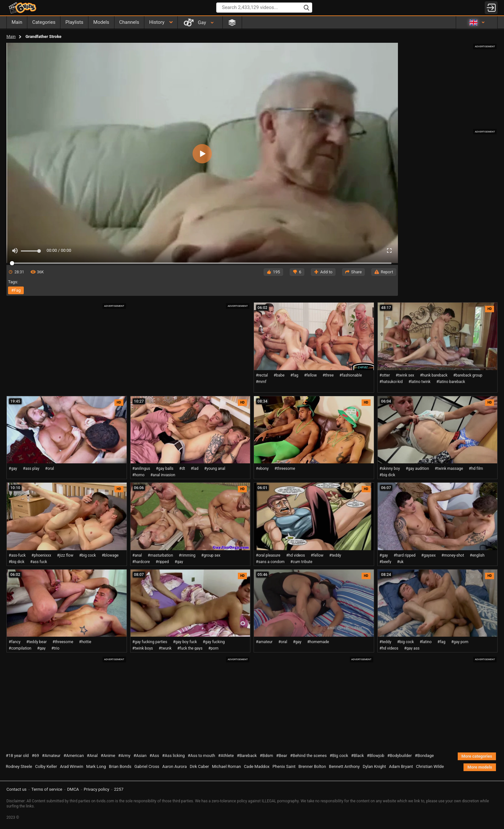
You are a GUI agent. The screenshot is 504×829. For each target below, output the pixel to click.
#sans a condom (270, 562)
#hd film (476, 469)
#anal (137, 555)
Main (11, 36)
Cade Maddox (257, 766)
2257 (119, 789)
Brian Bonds (120, 766)
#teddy (335, 555)
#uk (400, 562)
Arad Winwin (72, 766)
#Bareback (247, 756)
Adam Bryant (401, 766)
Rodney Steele (19, 766)
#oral (50, 469)
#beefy (386, 562)
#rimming (187, 555)
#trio (55, 648)
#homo (139, 475)
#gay (13, 469)
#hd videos (296, 555)
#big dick (387, 475)
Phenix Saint (284, 766)
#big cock (87, 555)
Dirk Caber (199, 766)
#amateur (264, 642)
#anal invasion (163, 475)
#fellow (310, 375)
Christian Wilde (430, 766)
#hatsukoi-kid (391, 382)
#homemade (318, 642)
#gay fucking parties (150, 642)
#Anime (108, 756)
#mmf (261, 382)
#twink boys (143, 648)
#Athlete (226, 756)
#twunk (165, 648)
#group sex (211, 555)
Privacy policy (97, 789)
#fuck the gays (190, 648)
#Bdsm (266, 756)
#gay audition (417, 469)
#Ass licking (173, 756)
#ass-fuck (17, 555)
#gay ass (412, 648)
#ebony (262, 469)
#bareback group (468, 375)
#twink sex (405, 375)
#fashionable (351, 375)
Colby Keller (46, 766)
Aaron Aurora (175, 766)
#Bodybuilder (400, 756)
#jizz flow (65, 555)
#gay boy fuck (185, 642)
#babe (279, 375)
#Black (357, 756)
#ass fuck (39, 562)
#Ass (154, 756)
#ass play (31, 469)
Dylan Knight (374, 766)
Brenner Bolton (312, 766)
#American (73, 756)
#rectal (262, 375)
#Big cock (339, 756)
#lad (195, 469)
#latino (426, 642)
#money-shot (453, 555)
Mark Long (96, 766)
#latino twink (420, 382)
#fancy (15, 642)
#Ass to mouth (201, 756)
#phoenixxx (41, 555)
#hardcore (141, 562)
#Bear (282, 756)
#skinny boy (390, 469)
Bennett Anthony (344, 766)
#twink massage (449, 469)
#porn (213, 648)
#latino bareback (450, 382)
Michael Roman (226, 766)
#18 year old (17, 756)
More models (480, 767)
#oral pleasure (268, 555)
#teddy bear (37, 642)
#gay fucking (214, 642)
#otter (385, 375)
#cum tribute (301, 562)
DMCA (73, 789)
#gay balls (165, 469)
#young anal (215, 469)
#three (328, 375)
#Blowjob (375, 756)
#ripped (162, 562)
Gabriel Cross (147, 766)
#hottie (85, 642)
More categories (477, 756)
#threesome (285, 469)
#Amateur (51, 756)
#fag (16, 290)
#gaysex (429, 555)
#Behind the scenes (309, 756)
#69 (36, 756)
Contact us (17, 789)
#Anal (92, 756)
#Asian (140, 756)
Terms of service (47, 789)
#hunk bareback (434, 375)
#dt (182, 469)
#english (477, 555)
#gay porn (460, 642)
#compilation (20, 648)
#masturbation (161, 555)
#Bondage (424, 756)
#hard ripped (405, 555)
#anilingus (141, 469)
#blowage (110, 555)
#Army (124, 756)
